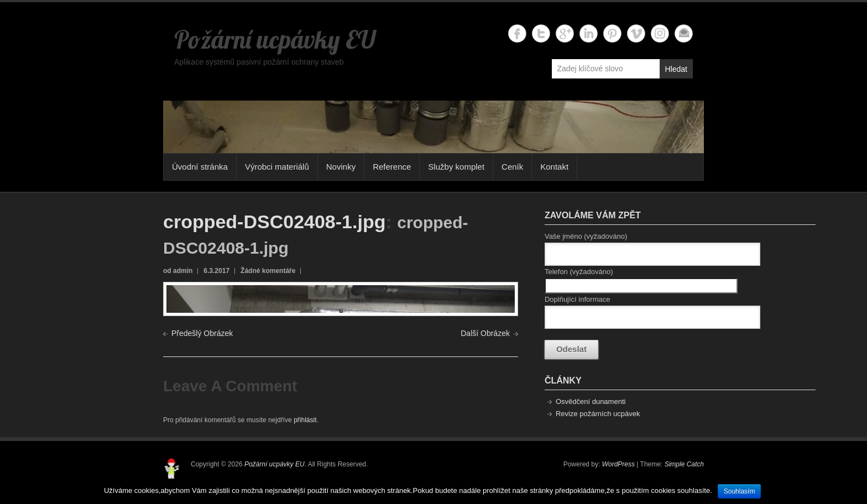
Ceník (512, 167)
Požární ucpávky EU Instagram (660, 33)
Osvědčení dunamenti (591, 401)
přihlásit (305, 420)
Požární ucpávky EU (275, 39)
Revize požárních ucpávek (598, 414)
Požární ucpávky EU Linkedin (589, 33)
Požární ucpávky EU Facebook (517, 33)
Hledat (676, 69)
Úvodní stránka (200, 167)
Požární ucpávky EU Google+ (565, 33)
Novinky (341, 167)
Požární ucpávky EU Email (684, 33)
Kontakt (554, 167)
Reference (392, 167)
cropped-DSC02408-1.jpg (274, 222)
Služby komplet (456, 167)
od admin (178, 271)
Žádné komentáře (268, 271)
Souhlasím (740, 491)
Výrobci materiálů (277, 167)
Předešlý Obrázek (202, 333)
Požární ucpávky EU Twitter (541, 33)
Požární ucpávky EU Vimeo (636, 33)
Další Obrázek (485, 333)
